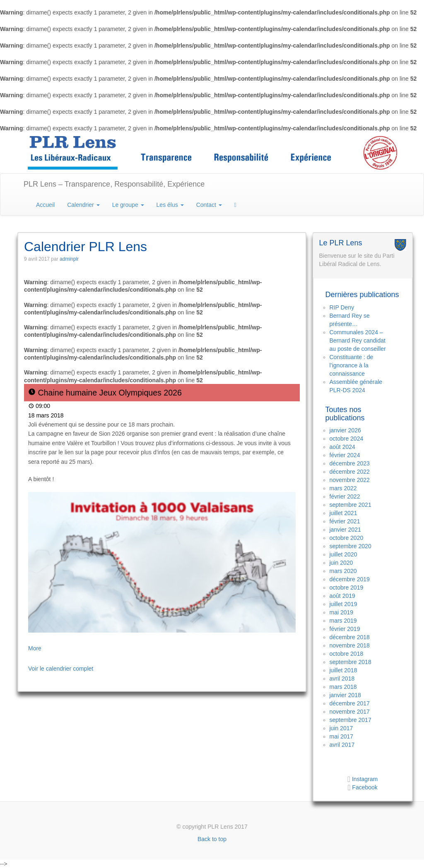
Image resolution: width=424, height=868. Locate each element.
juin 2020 (341, 563)
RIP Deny (342, 307)
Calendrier (83, 205)
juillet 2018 (343, 670)
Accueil (45, 205)
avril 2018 (342, 679)
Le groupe (128, 205)
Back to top (212, 839)
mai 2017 (342, 736)
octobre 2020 (347, 538)
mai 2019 (342, 612)
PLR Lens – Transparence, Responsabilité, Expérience (114, 184)
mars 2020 (343, 571)
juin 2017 (341, 728)
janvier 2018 (345, 695)
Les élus (170, 205)
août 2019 (342, 596)
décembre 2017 (350, 703)
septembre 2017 (351, 720)
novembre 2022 (350, 480)
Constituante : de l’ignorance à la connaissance (352, 365)
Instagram (364, 779)
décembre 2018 (350, 637)
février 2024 (345, 455)
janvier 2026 (345, 430)
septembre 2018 (351, 662)
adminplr (69, 259)
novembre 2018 (350, 645)
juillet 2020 (343, 554)
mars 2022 (343, 488)
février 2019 (345, 629)
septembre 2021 (351, 505)
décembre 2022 (350, 472)
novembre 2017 (350, 712)
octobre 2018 (347, 654)
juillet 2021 (343, 513)
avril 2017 (342, 745)
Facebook (365, 787)
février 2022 (345, 496)
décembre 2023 (350, 463)
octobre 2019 (347, 587)
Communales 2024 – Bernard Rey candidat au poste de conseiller (358, 340)
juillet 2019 (343, 604)
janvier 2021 (345, 530)
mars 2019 (343, 621)
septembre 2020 (351, 546)
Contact (209, 205)
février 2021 (345, 521)
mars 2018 (343, 687)
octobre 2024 (347, 439)
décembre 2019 (350, 579)
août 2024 (342, 447)
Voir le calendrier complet (61, 669)
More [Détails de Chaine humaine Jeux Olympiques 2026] (35, 648)
